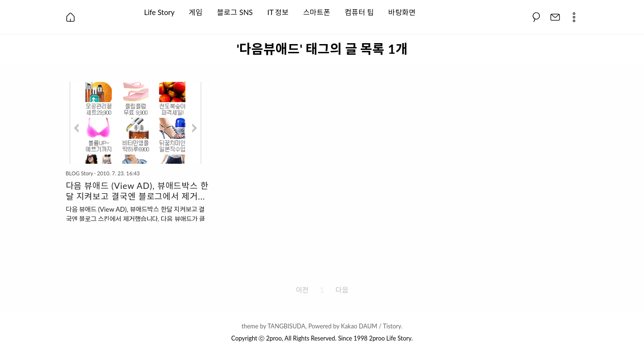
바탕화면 (402, 11)
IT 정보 (278, 11)
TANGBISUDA (286, 326)
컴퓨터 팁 (359, 11)
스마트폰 (317, 11)
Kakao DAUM (359, 326)
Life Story (160, 11)
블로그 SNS (235, 11)
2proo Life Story (390, 338)
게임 (196, 11)
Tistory (392, 326)
